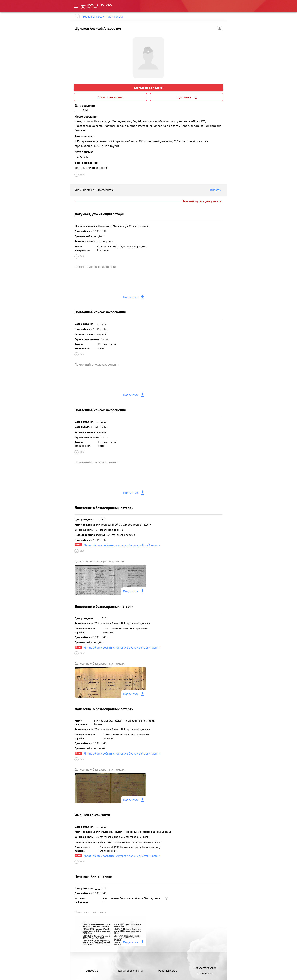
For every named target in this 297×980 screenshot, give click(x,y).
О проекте (92, 971)
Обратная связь (167, 971)
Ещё (79, 175)
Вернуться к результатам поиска (103, 17)
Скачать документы (110, 97)
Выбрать (216, 190)
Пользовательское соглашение (205, 970)
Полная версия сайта (130, 971)
